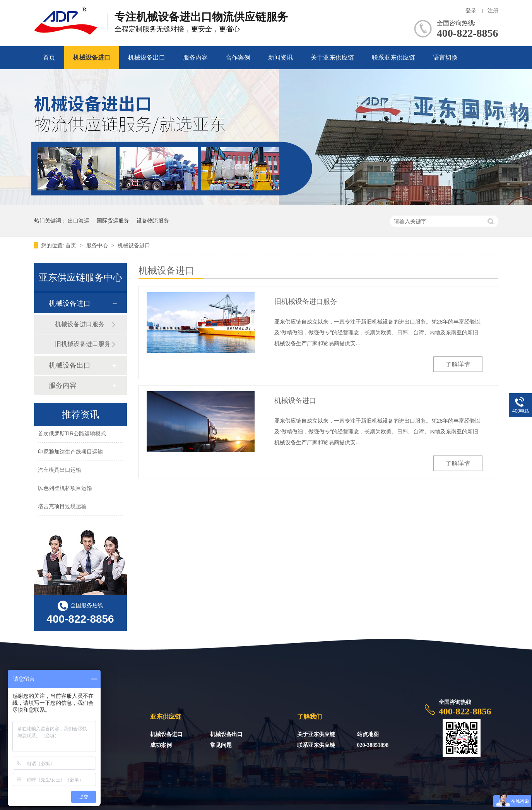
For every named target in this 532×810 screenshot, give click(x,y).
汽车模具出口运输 (60, 471)
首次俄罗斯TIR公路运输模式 (72, 434)
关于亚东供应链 (332, 57)
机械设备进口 (92, 57)
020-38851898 (373, 745)
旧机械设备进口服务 (306, 301)
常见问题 (221, 745)
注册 (493, 11)
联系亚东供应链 (393, 57)
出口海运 (79, 221)
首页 (49, 57)
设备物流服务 (153, 221)
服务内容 (195, 57)
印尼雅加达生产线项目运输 (70, 452)
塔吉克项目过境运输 (62, 507)
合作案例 (238, 57)
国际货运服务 (113, 221)
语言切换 (445, 57)
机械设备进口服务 (80, 324)
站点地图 (368, 734)
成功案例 (161, 745)
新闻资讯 (281, 57)
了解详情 (458, 364)
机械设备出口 (147, 57)
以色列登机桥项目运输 (65, 489)
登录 (471, 11)
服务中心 (98, 245)
